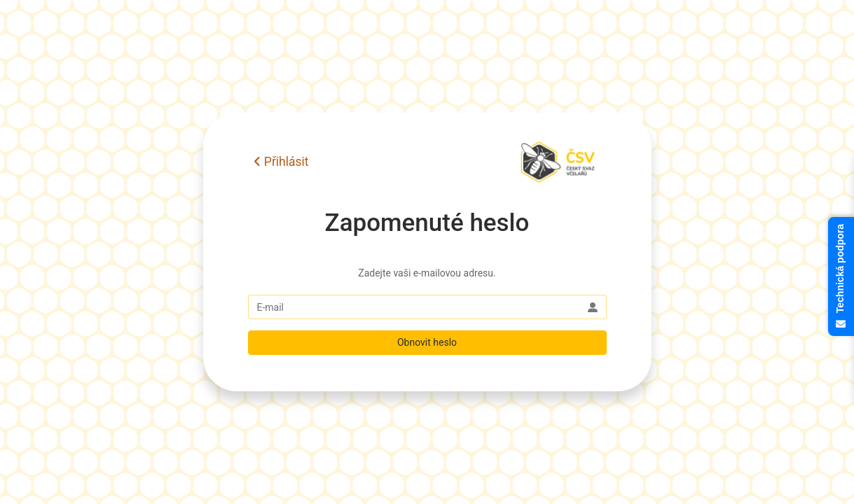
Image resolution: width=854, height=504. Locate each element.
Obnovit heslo (427, 342)
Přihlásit (281, 162)
